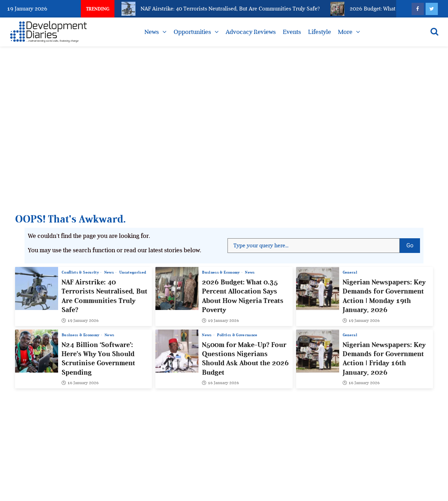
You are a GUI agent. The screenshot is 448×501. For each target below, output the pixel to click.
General (350, 272)
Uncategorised (133, 272)
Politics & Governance (237, 335)
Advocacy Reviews (251, 32)
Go (413, 244)
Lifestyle (320, 32)
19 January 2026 (80, 320)
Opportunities (192, 32)
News (152, 32)
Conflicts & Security (81, 272)
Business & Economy (221, 272)
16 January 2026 (80, 383)
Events (292, 32)
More (345, 32)
